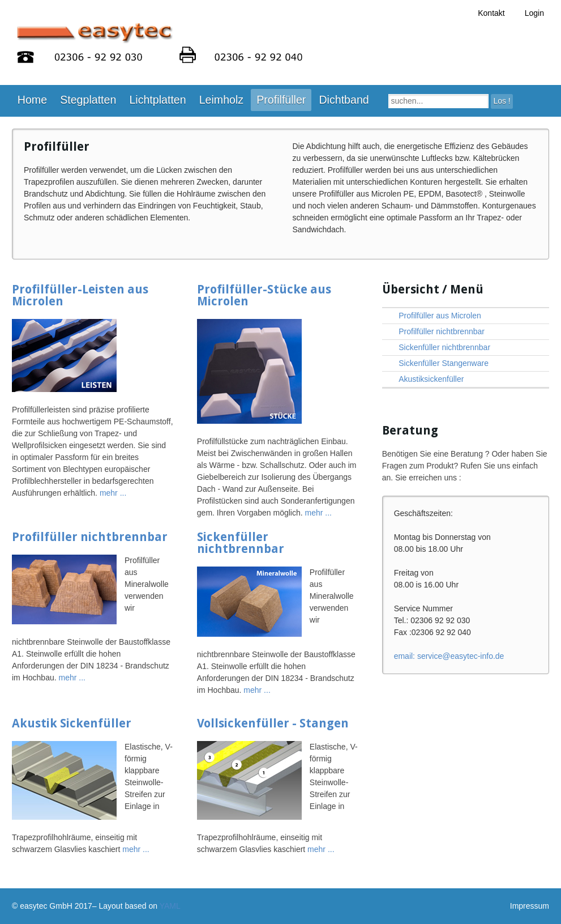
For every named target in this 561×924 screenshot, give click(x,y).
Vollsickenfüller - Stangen (273, 723)
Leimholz (221, 100)
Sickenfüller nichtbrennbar (241, 543)
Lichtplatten (157, 100)
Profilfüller (281, 100)
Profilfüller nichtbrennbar (90, 537)
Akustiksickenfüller (431, 379)
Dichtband (344, 100)
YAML (170, 906)
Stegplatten (88, 100)
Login (534, 13)
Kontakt (491, 13)
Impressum (530, 906)
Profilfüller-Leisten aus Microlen (80, 295)
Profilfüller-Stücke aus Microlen (264, 295)
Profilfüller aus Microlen (440, 316)
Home (32, 100)
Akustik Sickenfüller (72, 723)
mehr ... (113, 493)
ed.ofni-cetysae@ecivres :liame (449, 656)
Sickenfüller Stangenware (444, 363)
